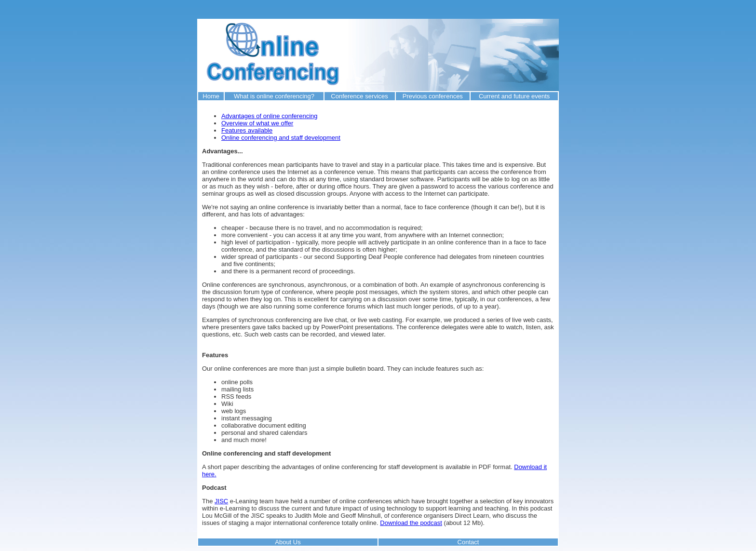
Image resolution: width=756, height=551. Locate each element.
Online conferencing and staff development (281, 138)
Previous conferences (433, 96)
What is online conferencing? (274, 96)
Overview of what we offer (257, 123)
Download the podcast (411, 523)
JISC (221, 501)
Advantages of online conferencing (269, 116)
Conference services (359, 96)
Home (211, 96)
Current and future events (514, 96)
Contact (468, 542)
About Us (288, 542)
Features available (247, 130)
